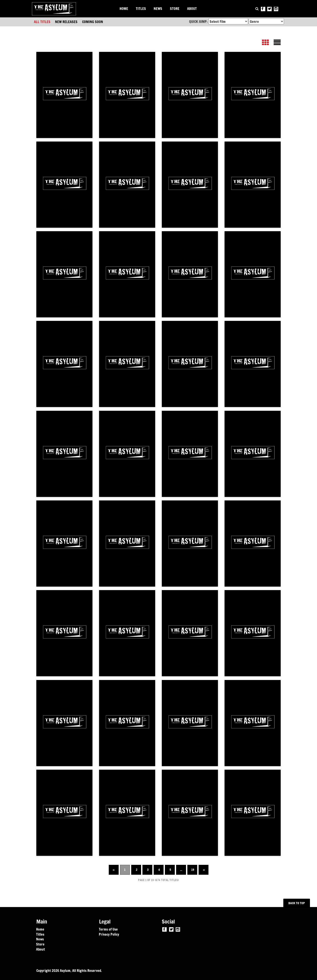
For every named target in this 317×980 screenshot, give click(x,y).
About (41, 949)
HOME (124, 9)
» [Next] (204, 870)
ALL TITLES (42, 22)
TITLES (141, 9)
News (40, 939)
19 (193, 870)
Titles (40, 934)
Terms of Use (108, 929)
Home (40, 929)
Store (40, 944)
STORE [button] (175, 9)
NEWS (158, 9)
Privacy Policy (109, 934)
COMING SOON (93, 22)
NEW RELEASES (66, 22)
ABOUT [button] (192, 9)
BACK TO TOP (297, 903)
